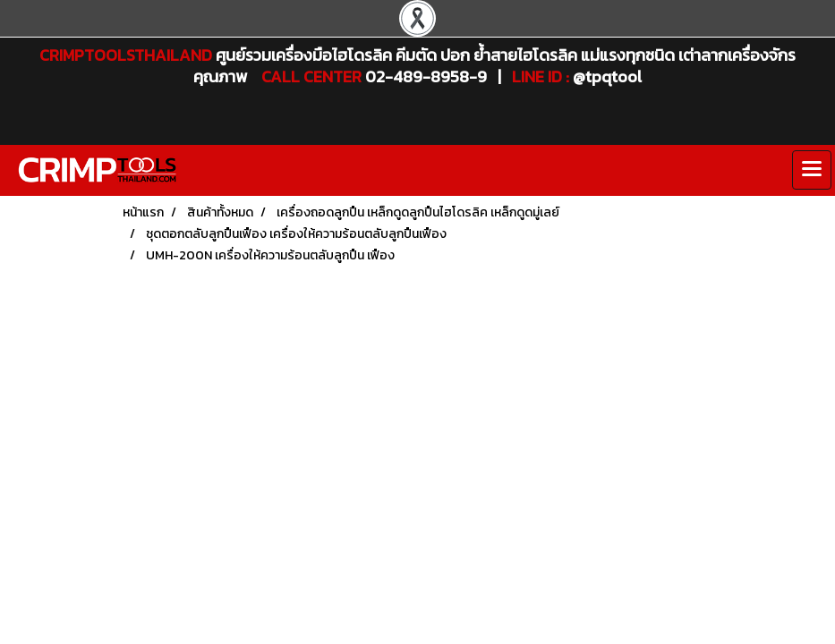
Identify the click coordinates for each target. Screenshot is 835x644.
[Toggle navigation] (812, 170)
